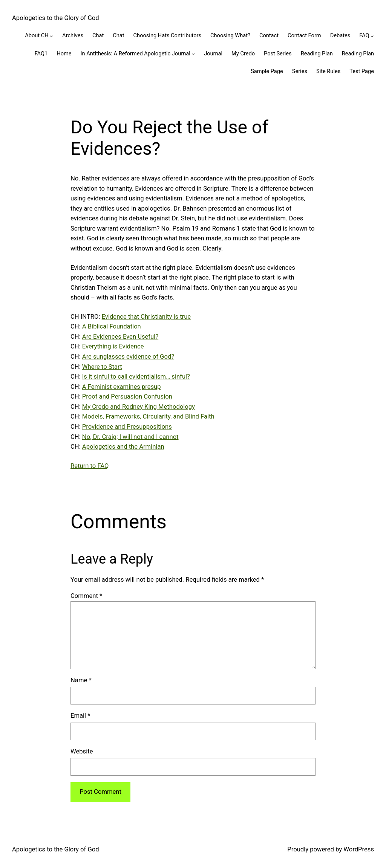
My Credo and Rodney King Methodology (139, 407)
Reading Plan (317, 53)
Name (81, 680)
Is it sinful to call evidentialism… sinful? (136, 377)
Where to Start (102, 367)
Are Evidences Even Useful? (120, 337)
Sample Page (267, 71)
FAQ (364, 35)
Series (300, 71)
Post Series (278, 53)
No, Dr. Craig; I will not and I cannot (130, 437)
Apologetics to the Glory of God (56, 18)
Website (82, 751)
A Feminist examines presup (122, 387)
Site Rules (328, 71)
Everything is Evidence (113, 346)
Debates (340, 35)
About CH (37, 35)
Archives (73, 35)
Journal (213, 53)
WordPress (359, 849)
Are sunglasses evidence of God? (128, 357)
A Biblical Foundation (112, 326)
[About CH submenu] (51, 36)
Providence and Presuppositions (127, 427)
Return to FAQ (90, 466)
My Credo (243, 53)
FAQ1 (41, 53)
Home (64, 53)
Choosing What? (230, 35)
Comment (86, 596)
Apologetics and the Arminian (123, 447)
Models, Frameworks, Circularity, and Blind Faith (148, 416)
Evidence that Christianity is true (146, 317)
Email (80, 716)
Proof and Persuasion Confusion (127, 397)
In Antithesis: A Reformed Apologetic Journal (136, 53)
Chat (98, 35)
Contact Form (304, 35)
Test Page (362, 71)
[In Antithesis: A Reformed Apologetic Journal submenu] (193, 54)
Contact (269, 35)
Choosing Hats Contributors (167, 35)
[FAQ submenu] (372, 36)
